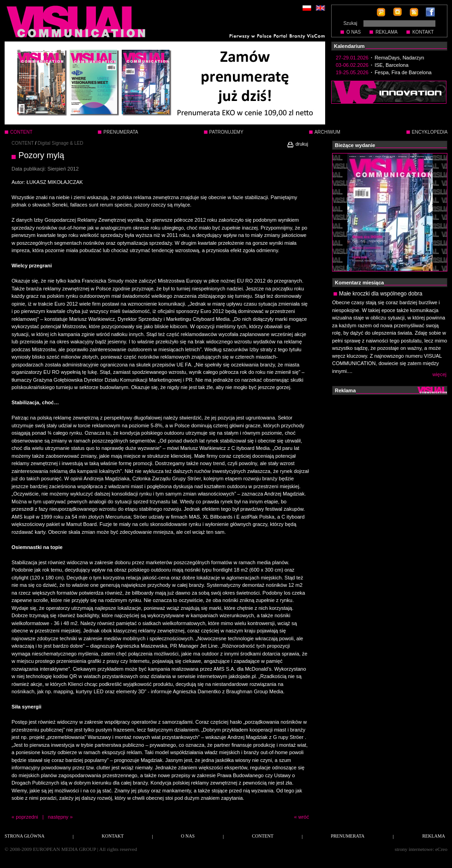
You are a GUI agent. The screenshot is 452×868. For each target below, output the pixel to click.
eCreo (441, 849)
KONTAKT (423, 32)
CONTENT (23, 143)
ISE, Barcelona (391, 65)
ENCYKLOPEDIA (430, 132)
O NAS (354, 32)
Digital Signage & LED (61, 143)
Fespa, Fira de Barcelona (403, 72)
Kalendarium (349, 46)
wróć (304, 817)
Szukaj (350, 23)
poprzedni (27, 817)
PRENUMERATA (121, 132)
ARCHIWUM (327, 132)
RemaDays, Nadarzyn (399, 58)
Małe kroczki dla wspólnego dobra (381, 294)
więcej (439, 374)
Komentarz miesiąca (359, 283)
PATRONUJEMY (226, 132)
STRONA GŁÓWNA (24, 836)
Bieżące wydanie (355, 145)
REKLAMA (387, 32)
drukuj (297, 144)
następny (58, 817)
